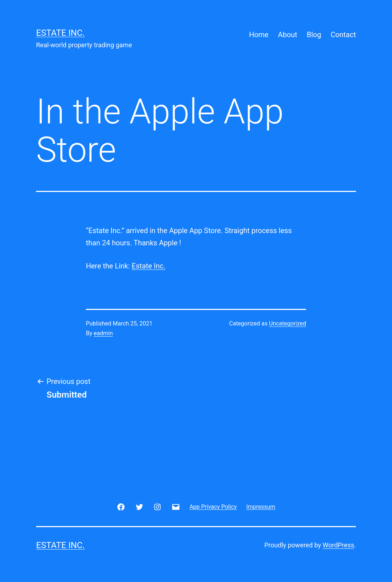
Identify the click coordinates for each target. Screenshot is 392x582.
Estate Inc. (60, 33)
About (288, 35)
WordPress (338, 545)
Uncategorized (288, 323)
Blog (314, 35)
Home (259, 35)
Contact (343, 35)
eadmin (103, 333)
